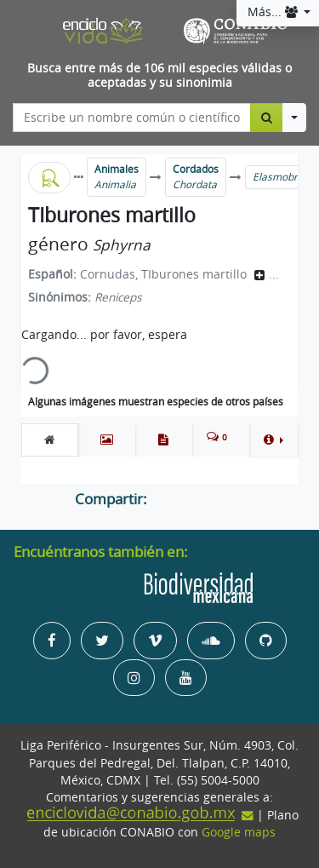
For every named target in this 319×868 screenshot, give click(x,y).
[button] (273, 440)
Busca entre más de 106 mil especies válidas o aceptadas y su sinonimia (159, 75)
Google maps (239, 832)
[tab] (50, 440)
